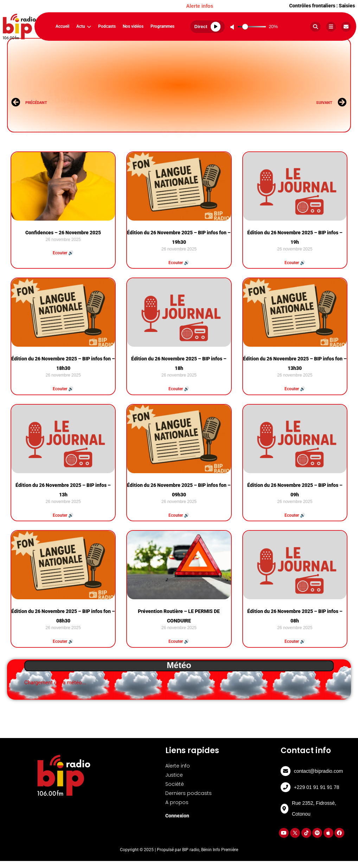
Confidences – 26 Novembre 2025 (63, 233)
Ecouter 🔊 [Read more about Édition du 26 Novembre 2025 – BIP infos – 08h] (295, 641)
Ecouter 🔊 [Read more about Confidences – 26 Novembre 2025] (63, 253)
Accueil (62, 26)
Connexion (177, 816)
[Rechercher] (315, 27)
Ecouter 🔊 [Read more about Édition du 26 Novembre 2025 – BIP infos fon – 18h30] (63, 389)
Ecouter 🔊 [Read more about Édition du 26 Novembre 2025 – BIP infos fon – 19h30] (179, 263)
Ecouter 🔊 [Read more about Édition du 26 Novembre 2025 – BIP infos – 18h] (179, 389)
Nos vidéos (133, 26)
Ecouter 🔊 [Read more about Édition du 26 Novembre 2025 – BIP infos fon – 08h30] (63, 641)
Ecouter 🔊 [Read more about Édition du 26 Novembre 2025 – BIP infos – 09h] (295, 515)
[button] (165, 121)
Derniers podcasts (188, 793)
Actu (84, 26)
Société (175, 784)
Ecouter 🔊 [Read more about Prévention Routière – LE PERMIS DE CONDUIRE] (179, 641)
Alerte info (178, 766)
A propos (177, 802)
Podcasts (107, 26)
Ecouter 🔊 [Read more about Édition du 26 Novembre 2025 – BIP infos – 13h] (63, 515)
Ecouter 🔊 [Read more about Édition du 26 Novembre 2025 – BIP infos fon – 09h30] (179, 515)
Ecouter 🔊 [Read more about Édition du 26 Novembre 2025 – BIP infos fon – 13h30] (295, 389)
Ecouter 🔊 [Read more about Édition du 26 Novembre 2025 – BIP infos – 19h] (295, 263)
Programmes (162, 26)
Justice (174, 775)
